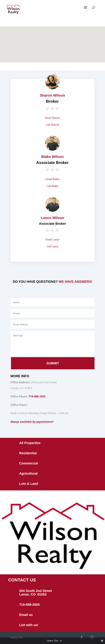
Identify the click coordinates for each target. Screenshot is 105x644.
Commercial (29, 463)
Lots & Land (29, 484)
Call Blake (52, 186)
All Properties (30, 443)
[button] (55, 28)
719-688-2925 (37, 396)
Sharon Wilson (52, 95)
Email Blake (52, 179)
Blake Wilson (52, 157)
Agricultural (28, 473)
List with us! (29, 625)
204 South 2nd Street (36, 591)
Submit (53, 363)
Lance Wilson (52, 218)
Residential (28, 453)
